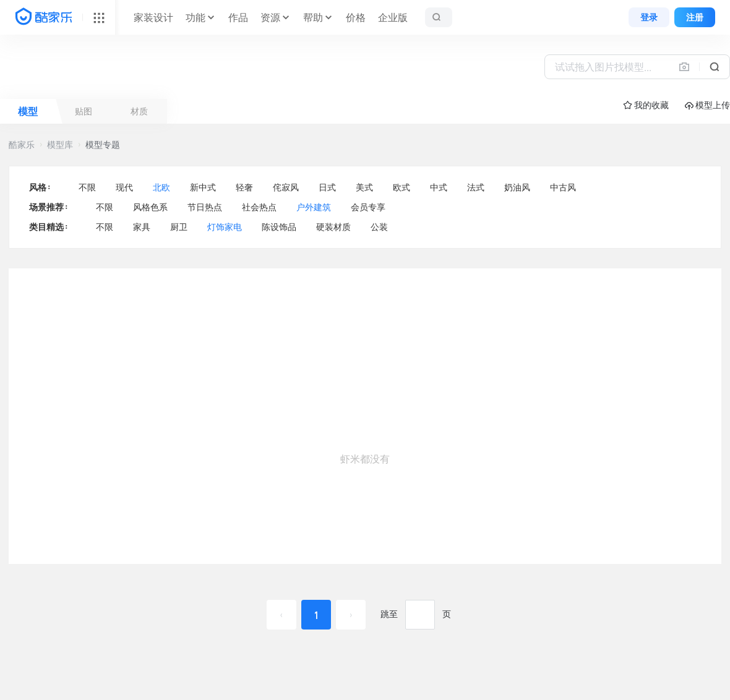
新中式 (203, 187)
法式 (476, 187)
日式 (327, 187)
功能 (195, 17)
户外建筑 (314, 207)
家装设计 (153, 17)
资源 (270, 17)
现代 (124, 187)
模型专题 (103, 145)
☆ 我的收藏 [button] (646, 105)
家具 (142, 227)
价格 (356, 17)
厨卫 (179, 227)
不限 (87, 187)
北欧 (161, 187)
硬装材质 (333, 227)
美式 (364, 187)
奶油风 (517, 187)
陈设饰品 (279, 227)
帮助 (313, 17)
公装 (379, 227)
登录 (649, 17)
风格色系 (150, 207)
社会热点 (259, 207)
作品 (238, 17)
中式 (439, 187)
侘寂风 (286, 187)
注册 (695, 17)
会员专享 (368, 207)
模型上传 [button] (707, 105)
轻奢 (244, 187)
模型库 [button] (60, 145)
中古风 (563, 187)
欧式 (401, 187)
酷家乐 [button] (22, 145)
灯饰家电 (225, 227)
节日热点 (205, 207)
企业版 (393, 17)
